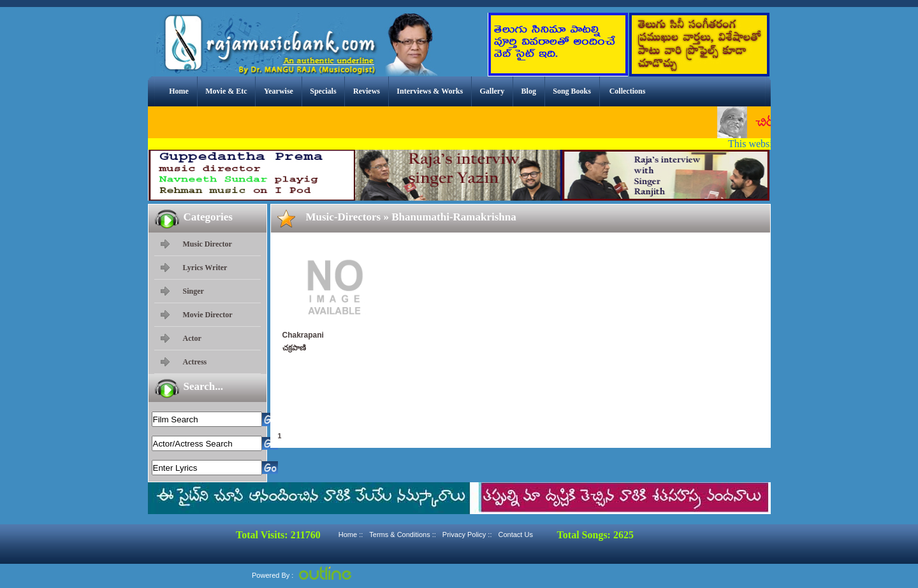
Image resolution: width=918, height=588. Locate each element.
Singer (193, 291)
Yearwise (279, 91)
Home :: (351, 534)
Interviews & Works (430, 91)
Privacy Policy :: (467, 534)
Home (179, 91)
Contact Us (515, 534)
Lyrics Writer (205, 268)
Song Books (572, 91)
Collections (628, 91)
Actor (192, 338)
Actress (195, 362)
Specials (323, 91)
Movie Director (208, 315)
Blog (529, 91)
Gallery (492, 91)
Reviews (367, 91)
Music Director (208, 244)
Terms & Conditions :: (403, 534)
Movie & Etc (226, 91)
